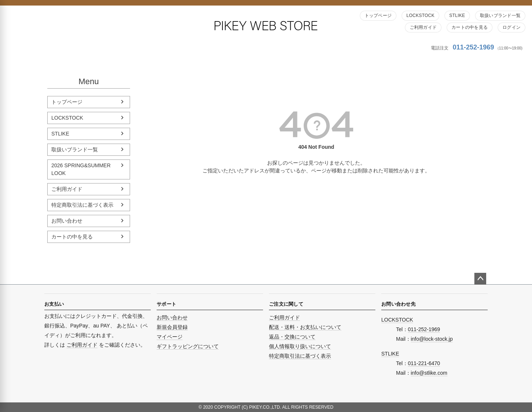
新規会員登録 (172, 327)
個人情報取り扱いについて (300, 346)
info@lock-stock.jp (432, 339)
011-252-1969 (473, 47)
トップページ (378, 16)
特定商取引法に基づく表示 (82, 205)
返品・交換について (292, 337)
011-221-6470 (424, 363)
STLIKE (457, 16)
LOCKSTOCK (420, 16)
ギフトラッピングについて (188, 346)
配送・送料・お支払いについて (305, 327)
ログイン (511, 27)
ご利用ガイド (423, 27)
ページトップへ (480, 279)
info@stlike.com (429, 373)
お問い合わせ (67, 221)
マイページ (170, 337)
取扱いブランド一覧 (500, 16)
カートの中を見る (470, 27)
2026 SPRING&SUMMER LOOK (81, 169)
